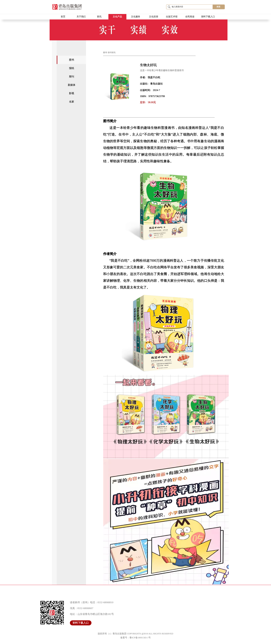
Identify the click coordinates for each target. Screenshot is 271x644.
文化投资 (154, 17)
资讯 (99, 17)
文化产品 (117, 17)
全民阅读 (190, 17)
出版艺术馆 (172, 17)
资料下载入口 (208, 17)
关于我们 (81, 17)
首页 (63, 17)
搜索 (218, 7)
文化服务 (136, 17)
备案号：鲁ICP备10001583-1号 (135, 638)
